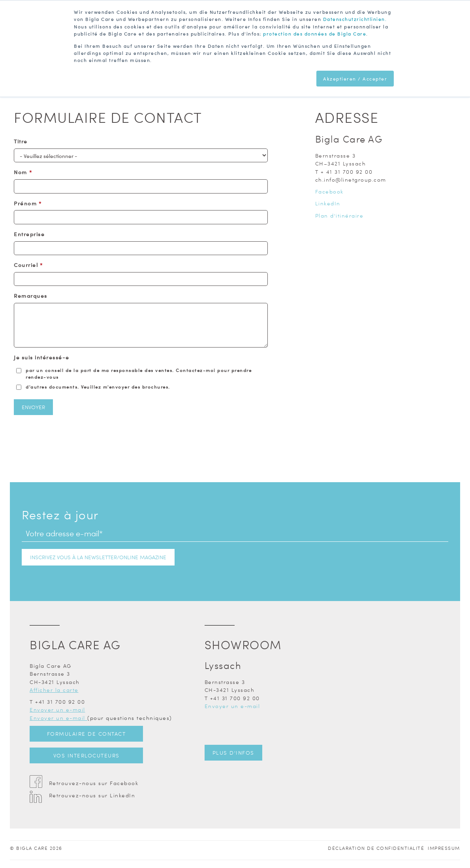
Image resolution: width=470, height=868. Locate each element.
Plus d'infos (233, 752)
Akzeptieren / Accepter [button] (355, 78)
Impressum (444, 848)
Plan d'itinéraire (339, 215)
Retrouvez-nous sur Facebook (94, 783)
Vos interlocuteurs (86, 755)
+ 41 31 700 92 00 (347, 172)
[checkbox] (141, 379)
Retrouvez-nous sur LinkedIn (92, 795)
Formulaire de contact (86, 734)
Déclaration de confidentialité (376, 848)
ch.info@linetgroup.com (351, 179)
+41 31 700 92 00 (60, 702)
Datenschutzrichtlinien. (355, 19)
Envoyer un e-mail (57, 709)
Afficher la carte (54, 690)
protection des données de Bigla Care (315, 33)
